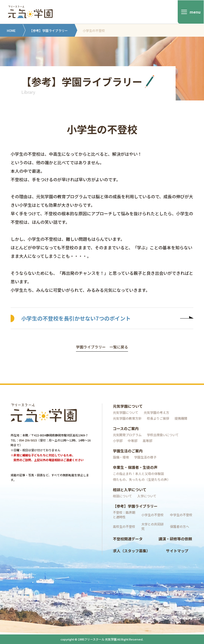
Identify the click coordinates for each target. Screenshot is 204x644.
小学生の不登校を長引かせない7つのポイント (107, 318)
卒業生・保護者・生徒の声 (135, 467)
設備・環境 (121, 457)
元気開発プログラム (127, 435)
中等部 (133, 441)
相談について (122, 496)
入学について (147, 496)
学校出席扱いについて (163, 435)
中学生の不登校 (181, 515)
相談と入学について (130, 490)
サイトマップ (177, 551)
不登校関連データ (128, 539)
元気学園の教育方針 (127, 418)
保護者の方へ (180, 526)
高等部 (147, 441)
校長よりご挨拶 (158, 418)
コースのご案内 (126, 428)
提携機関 (181, 418)
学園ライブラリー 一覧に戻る (102, 347)
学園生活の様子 (145, 457)
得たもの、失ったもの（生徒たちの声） (142, 479)
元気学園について (128, 406)
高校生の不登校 (124, 526)
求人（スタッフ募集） (131, 551)
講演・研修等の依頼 (175, 539)
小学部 (118, 441)
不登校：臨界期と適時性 (124, 515)
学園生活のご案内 (128, 451)
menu (195, 12)
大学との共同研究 (152, 526)
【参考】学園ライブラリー (49, 30)
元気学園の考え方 (156, 412)
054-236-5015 (28, 440)
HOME (11, 30)
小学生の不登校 (152, 515)
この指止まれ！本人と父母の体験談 (138, 473)
